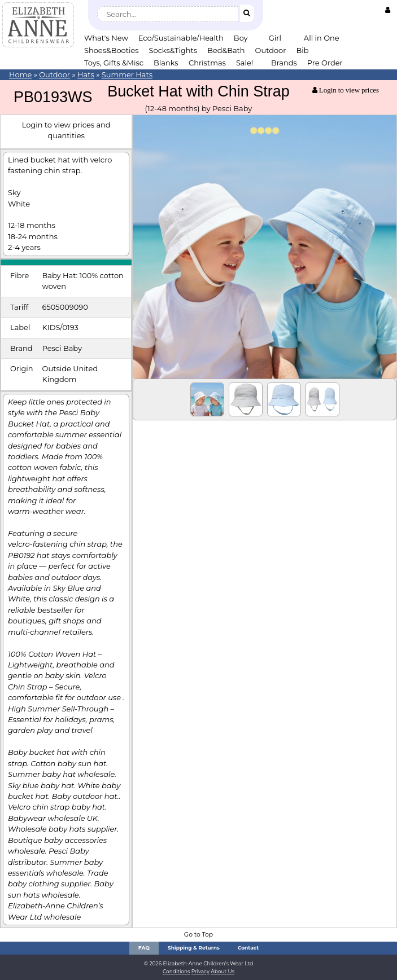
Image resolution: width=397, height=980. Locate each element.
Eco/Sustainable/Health (181, 38)
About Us (223, 971)
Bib (302, 50)
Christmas (207, 63)
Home (20, 74)
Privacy (200, 971)
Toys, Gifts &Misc (114, 63)
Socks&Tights (173, 50)
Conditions (176, 971)
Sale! (245, 63)
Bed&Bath (226, 50)
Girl (275, 38)
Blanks (166, 63)
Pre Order (325, 63)
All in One (322, 38)
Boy (241, 38)
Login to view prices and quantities (66, 130)
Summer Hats (127, 74)
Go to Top (198, 935)
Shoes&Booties (112, 50)
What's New (106, 38)
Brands (284, 63)
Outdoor (271, 50)
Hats (86, 74)
